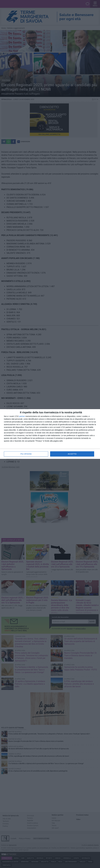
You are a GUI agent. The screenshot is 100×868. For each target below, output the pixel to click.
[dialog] (50, 434)
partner (22, 416)
